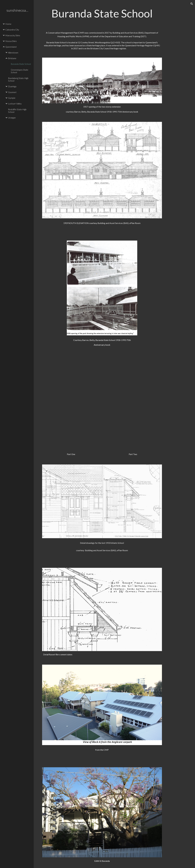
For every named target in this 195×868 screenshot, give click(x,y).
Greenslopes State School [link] (20, 71)
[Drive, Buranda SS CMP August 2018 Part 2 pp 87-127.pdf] (133, 402)
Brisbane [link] (12, 58)
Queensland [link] (11, 47)
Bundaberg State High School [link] (18, 79)
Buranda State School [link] (21, 64)
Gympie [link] (12, 98)
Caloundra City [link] (12, 30)
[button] (192, 4)
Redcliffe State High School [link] (17, 111)
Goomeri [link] (12, 92)
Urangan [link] (12, 118)
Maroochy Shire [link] (13, 35)
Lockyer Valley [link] (15, 104)
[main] (102, 13)
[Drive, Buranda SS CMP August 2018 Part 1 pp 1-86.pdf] (71, 402)
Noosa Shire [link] (11, 41)
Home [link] (8, 24)
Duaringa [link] (12, 86)
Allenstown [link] (13, 53)
